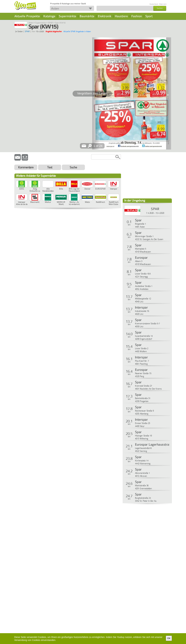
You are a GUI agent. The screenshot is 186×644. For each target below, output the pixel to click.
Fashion (137, 16)
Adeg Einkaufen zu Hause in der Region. (35, 186)
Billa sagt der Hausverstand (74, 186)
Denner (87, 185)
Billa (61, 185)
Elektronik (105, 16)
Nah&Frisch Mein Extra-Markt (114, 200)
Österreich (163, 4)
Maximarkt (35, 199)
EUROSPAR (100, 185)
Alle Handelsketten (48, 186)
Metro (87, 199)
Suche (73, 167)
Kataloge (49, 16)
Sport (149, 16)
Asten (31, 23)
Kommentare (26, 167)
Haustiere (121, 16)
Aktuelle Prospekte (27, 16)
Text (50, 167)
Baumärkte (87, 16)
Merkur (48, 199)
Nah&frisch (100, 199)
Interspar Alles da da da (22, 200)
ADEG (22, 185)
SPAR (50, 23)
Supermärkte (67, 16)
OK (169, 638)
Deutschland (154, 4)
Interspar (114, 185)
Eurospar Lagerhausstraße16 (155, 445)
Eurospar (141, 258)
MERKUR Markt (61, 200)
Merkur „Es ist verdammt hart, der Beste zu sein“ (74, 200)
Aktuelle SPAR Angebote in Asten (77, 31)
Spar (138, 220)
